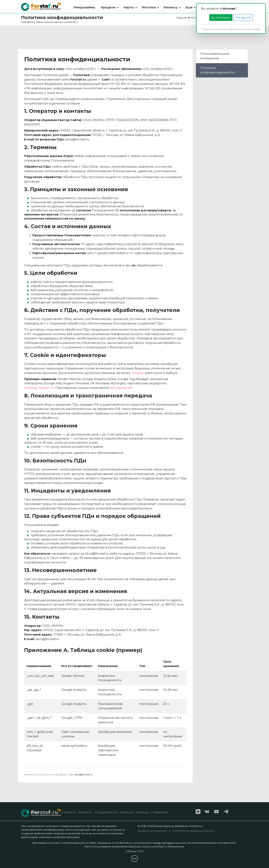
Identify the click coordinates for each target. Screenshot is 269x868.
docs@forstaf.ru (77, 139)
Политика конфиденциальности (217, 70)
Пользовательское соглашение (215, 56)
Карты (129, 7)
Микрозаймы (84, 7)
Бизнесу (171, 7)
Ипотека (149, 7)
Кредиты (108, 7)
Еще (189, 7)
